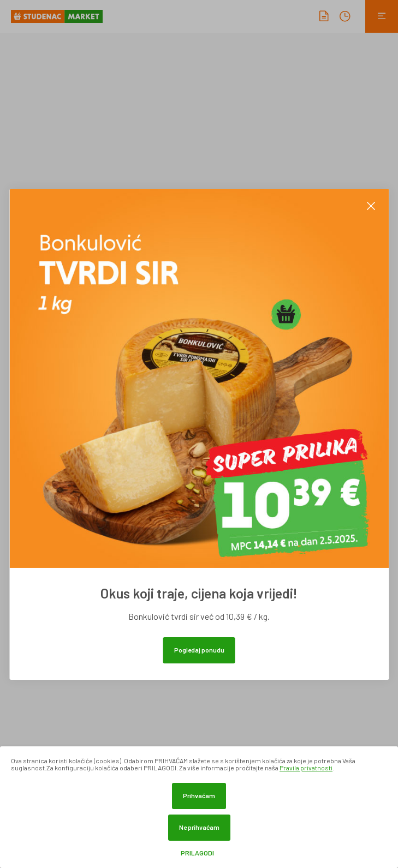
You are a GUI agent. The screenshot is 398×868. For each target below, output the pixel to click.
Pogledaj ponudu (199, 650)
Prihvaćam (199, 795)
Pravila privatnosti (306, 768)
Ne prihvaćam (199, 827)
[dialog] (199, 807)
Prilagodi (197, 853)
